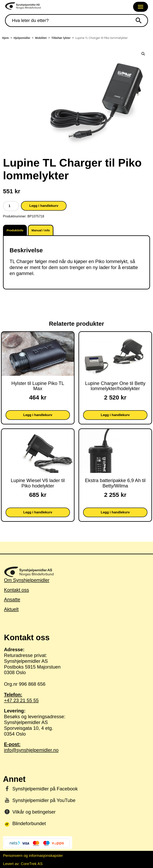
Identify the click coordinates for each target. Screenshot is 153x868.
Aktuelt (11, 609)
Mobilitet (41, 38)
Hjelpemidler (22, 38)
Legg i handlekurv (44, 206)
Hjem (5, 38)
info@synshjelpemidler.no (76, 747)
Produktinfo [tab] (15, 230)
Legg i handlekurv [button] (38, 415)
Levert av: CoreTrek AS (23, 864)
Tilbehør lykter (61, 38)
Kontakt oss (16, 590)
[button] (143, 54)
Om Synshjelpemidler (27, 580)
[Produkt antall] (11, 206)
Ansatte (12, 599)
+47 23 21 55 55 (76, 697)
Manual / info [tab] (41, 230)
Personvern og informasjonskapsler (33, 856)
